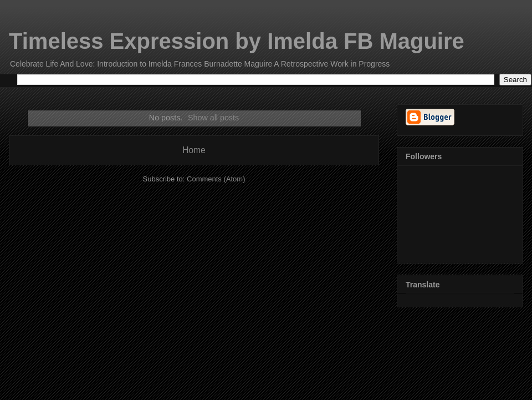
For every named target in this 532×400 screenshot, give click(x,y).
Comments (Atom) (216, 179)
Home (194, 150)
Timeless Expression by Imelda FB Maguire (237, 41)
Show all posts (213, 118)
